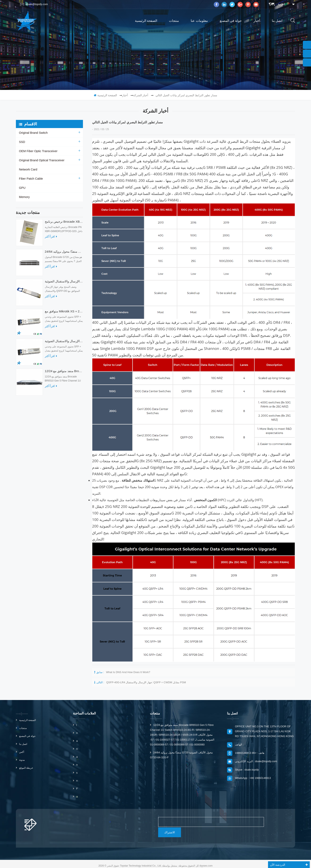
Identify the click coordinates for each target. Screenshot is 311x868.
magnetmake (162, 860)
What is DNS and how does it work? (128, 672)
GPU (22, 188)
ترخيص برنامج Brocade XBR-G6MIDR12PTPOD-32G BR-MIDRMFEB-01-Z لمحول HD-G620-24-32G (64, 224)
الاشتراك (268, 822)
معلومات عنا (199, 21)
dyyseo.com (206, 855)
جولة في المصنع (231, 21)
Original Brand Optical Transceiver (41, 160)
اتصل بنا (277, 21)
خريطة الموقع (26, 768)
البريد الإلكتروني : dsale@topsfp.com (256, 761)
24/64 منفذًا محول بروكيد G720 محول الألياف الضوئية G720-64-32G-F (64, 254)
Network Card (28, 169)
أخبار (257, 21)
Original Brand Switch (33, 133)
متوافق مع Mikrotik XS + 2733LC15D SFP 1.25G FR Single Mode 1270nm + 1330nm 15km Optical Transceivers (64, 313)
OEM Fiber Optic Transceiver (37, 151)
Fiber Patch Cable (30, 179)
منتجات (174, 21)
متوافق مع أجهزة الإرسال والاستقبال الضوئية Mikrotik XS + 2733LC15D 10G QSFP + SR (64, 343)
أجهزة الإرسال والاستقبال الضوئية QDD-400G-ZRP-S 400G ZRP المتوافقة (64, 283)
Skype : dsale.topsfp (247, 770)
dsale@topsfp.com (34, 4)
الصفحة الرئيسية (146, 21)
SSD (22, 142)
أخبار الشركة (141, 95)
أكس (22, 752)
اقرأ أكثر (51, 239)
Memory (24, 197)
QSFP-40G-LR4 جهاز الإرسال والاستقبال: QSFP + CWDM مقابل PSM (146, 682)
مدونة (22, 760)
